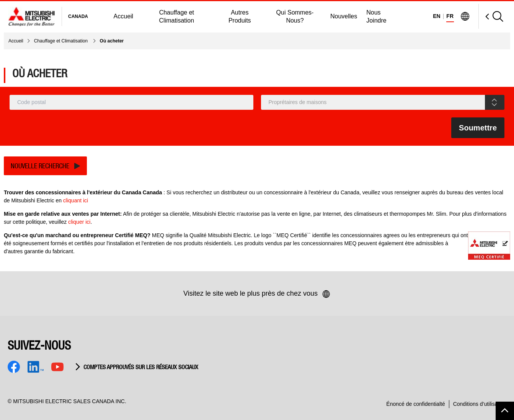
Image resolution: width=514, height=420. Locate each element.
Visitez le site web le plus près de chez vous (257, 294)
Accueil (124, 16)
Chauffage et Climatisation (177, 16)
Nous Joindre (376, 16)
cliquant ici (76, 200)
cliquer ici (79, 222)
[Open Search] (491, 16)
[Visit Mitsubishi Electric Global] (465, 16)
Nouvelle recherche (40, 166)
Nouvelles (344, 16)
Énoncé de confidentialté (415, 404)
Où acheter (112, 41)
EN (436, 16)
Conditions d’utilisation (480, 404)
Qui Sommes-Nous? (295, 16)
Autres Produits (240, 16)
